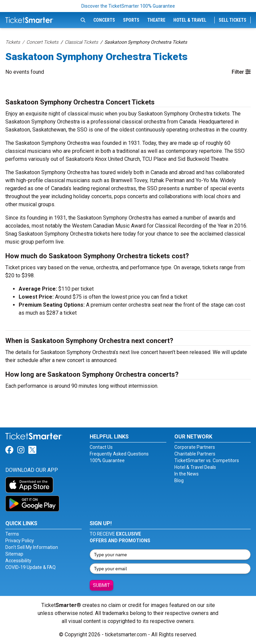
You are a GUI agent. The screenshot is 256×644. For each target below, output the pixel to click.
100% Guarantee (107, 460)
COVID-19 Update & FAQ (30, 567)
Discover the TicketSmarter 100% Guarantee (128, 6)
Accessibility (18, 561)
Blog (179, 480)
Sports (131, 20)
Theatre (156, 20)
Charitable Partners (195, 454)
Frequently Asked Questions (119, 454)
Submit (101, 585)
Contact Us (101, 447)
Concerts (104, 20)
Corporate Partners (195, 447)
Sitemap (14, 554)
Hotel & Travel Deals (195, 467)
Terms (12, 534)
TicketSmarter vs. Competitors (207, 460)
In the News (186, 474)
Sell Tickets (232, 20)
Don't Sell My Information (32, 547)
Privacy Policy (20, 541)
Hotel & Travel (190, 20)
